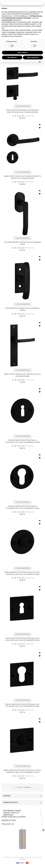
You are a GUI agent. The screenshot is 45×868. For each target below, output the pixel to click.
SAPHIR (7, 796)
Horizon (23, 859)
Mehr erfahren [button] (22, 53)
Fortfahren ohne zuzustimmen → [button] (22, 3)
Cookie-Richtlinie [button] (7, 20)
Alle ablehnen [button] (12, 57)
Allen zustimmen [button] (33, 57)
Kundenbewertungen (22, 839)
